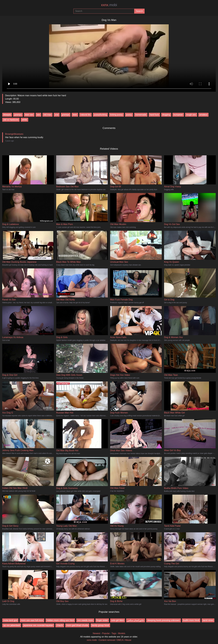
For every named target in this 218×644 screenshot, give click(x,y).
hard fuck (154, 115)
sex (38, 115)
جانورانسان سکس (136, 620)
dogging (166, 115)
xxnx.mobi (92, 640)
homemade (141, 115)
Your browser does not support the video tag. (109, 57)
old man (47, 115)
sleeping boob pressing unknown (163, 620)
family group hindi (100, 625)
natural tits (86, 115)
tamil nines (208, 620)
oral (57, 115)
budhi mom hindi (191, 620)
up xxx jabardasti (12, 625)
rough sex (191, 115)
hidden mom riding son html (60, 620)
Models (122, 633)
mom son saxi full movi (32, 620)
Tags (114, 633)
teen (75, 115)
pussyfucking (100, 115)
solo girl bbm (118, 620)
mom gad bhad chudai (77, 625)
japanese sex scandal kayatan (38, 625)
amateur (203, 115)
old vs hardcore (11, 120)
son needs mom (85, 620)
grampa (66, 115)
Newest (96, 633)
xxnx (109, 5)
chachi (60, 625)
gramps (18, 115)
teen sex (29, 115)
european (178, 115)
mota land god (10, 620)
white (24, 120)
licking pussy (116, 115)
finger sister (102, 620)
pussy (129, 115)
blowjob (7, 115)
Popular (106, 633)
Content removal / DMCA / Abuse (115, 640)
